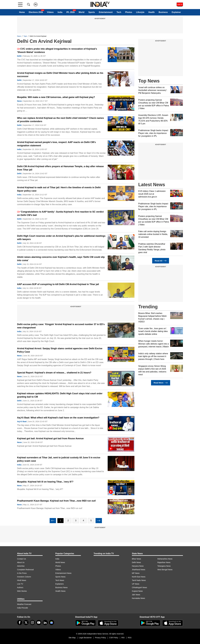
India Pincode (23, 608)
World (81, 12)
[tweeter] (26, 623)
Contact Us (21, 559)
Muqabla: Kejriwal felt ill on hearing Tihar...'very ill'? (45, 482)
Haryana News (138, 566)
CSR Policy (114, 638)
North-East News (139, 577)
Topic (25, 36)
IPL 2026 (70, 12)
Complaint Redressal (25, 570)
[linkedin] (45, 623)
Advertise (21, 566)
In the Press (22, 573)
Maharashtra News (165, 559)
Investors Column (24, 577)
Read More (161, 383)
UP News (136, 584)
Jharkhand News (139, 570)
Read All (161, 261)
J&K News (136, 595)
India (60, 12)
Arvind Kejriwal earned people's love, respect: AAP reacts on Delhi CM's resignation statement (56, 144)
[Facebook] (20, 623)
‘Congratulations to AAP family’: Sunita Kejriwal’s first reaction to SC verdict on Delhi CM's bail (60, 213)
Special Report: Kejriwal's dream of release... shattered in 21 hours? (54, 373)
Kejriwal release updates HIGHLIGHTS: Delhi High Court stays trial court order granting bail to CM (60, 395)
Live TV (20, 584)
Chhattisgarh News (139, 587)
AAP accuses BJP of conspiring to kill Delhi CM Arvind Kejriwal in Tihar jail (58, 284)
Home (22, 12)
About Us (21, 562)
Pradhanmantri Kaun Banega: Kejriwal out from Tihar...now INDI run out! (57, 501)
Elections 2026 (36, 12)
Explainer (176, 12)
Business (163, 12)
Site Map (72, 638)
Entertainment (106, 12)
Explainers (60, 584)
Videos (50, 12)
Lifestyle (140, 12)
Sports (92, 12)
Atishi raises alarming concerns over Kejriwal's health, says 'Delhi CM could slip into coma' (61, 259)
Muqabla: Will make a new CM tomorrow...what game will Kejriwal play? (56, 97)
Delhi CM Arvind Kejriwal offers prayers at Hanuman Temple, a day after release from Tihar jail (60, 168)
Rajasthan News (164, 562)
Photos (129, 12)
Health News (60, 591)
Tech (119, 12)
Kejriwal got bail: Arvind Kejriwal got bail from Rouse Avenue (50, 438)
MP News (136, 573)
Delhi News (136, 562)
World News (60, 562)
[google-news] (52, 623)
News (19, 36)
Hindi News (22, 580)
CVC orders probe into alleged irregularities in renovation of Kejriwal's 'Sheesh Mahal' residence (57, 51)
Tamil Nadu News (139, 580)
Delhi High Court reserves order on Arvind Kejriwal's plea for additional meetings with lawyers (61, 238)
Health (151, 12)
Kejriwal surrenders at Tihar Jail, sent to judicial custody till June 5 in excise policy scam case (59, 459)
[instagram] (32, 623)
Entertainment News (63, 573)
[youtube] (39, 623)
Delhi (19, 56)
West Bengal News (165, 570)
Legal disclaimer (85, 638)
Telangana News (164, 566)
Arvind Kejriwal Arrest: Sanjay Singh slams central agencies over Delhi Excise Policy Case (60, 350)
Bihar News (136, 559)
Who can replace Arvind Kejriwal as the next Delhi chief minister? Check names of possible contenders (61, 120)
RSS (130, 638)
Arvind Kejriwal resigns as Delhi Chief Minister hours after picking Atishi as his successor (60, 75)
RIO (123, 638)
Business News (61, 587)
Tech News (60, 580)
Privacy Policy (100, 638)
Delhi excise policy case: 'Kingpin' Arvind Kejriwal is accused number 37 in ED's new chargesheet (61, 326)
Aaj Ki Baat (22, 421)
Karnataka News (138, 598)
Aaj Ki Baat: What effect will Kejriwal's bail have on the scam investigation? (58, 418)
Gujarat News (137, 591)
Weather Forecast (24, 604)
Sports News (60, 577)
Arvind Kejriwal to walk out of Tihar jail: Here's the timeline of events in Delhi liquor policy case (59, 189)
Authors (20, 587)
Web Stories (22, 591)
